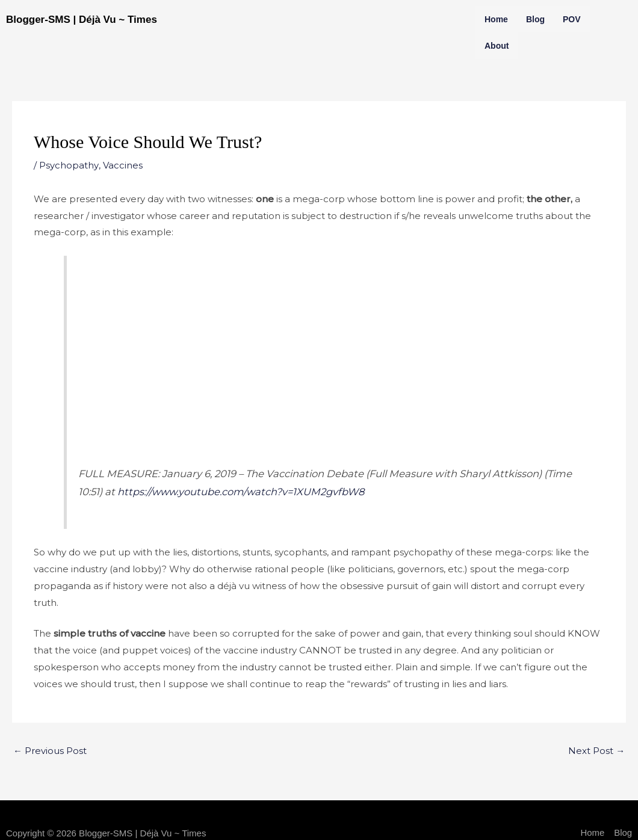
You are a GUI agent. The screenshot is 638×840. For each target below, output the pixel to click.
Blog (535, 19)
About (497, 46)
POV (572, 19)
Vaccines (122, 165)
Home (496, 19)
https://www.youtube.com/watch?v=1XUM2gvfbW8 (243, 492)
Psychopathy (69, 165)
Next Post (596, 751)
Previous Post (50, 751)
